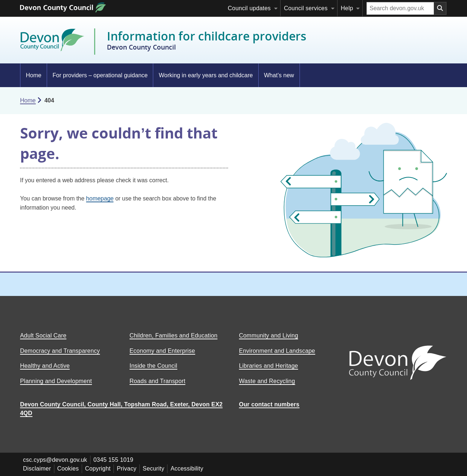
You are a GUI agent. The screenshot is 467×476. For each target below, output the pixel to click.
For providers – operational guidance (100, 75)
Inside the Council (153, 366)
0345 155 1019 (113, 460)
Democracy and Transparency (60, 351)
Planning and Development (56, 381)
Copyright (98, 469)
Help (347, 8)
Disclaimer (37, 469)
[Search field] (400, 8)
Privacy (127, 469)
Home (34, 75)
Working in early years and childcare (206, 75)
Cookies (68, 469)
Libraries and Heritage (269, 366)
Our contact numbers (269, 404)
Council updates (249, 8)
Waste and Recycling (267, 381)
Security (153, 469)
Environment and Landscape (277, 351)
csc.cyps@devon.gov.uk (55, 460)
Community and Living (269, 335)
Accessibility (187, 469)
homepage (100, 198)
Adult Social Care (43, 335)
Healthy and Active (45, 366)
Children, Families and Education (173, 335)
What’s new (279, 75)
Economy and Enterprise (162, 351)
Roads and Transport (157, 381)
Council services (306, 8)
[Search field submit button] (440, 8)
